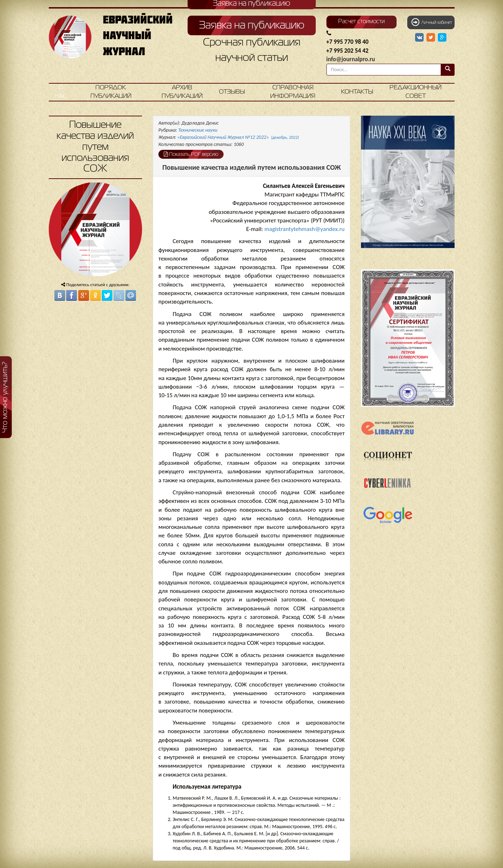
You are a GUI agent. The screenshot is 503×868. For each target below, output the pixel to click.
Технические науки (198, 130)
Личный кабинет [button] (432, 22)
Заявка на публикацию (252, 26)
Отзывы (232, 92)
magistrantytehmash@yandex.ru (305, 229)
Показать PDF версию (191, 154)
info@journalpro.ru (351, 59)
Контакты (357, 92)
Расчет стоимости (361, 22)
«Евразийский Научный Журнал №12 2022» (238, 137)
